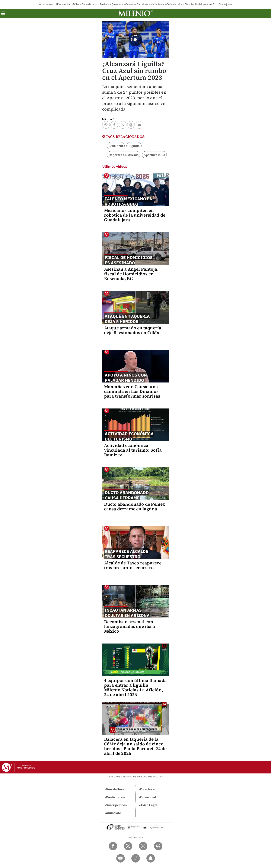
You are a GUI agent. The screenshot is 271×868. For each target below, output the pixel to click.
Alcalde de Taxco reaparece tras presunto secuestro (133, 565)
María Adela (157, 4)
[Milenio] (136, 13)
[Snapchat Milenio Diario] (151, 858)
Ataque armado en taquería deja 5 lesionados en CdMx (133, 330)
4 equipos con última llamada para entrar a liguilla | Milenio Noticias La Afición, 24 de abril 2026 (135, 687)
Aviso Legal (149, 805)
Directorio (148, 789)
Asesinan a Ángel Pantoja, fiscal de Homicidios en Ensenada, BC (131, 274)
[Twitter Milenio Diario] (128, 846)
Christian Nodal (193, 4)
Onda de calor (89, 4)
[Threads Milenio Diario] (158, 846)
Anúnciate (113, 813)
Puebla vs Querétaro (111, 4)
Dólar (76, 4)
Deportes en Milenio (124, 155)
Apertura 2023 (154, 155)
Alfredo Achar (63, 4)
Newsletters (115, 789)
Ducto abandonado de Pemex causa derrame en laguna (135, 507)
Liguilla (134, 146)
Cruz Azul (116, 146)
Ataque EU (210, 4)
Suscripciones (116, 805)
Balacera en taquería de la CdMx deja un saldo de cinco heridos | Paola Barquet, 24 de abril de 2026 (135, 746)
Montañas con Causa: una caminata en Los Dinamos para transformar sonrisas (132, 391)
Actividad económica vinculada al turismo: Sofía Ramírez (133, 450)
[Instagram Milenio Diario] (143, 846)
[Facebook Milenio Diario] (113, 846)
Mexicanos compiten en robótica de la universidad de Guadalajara (135, 215)
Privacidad (148, 797)
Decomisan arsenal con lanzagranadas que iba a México (130, 626)
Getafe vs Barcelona (137, 4)
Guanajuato (225, 4)
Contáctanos (115, 797)
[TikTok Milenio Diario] (136, 858)
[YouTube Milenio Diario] (121, 858)
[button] (3, 15)
